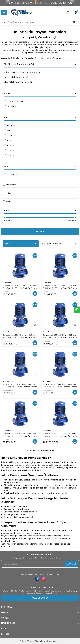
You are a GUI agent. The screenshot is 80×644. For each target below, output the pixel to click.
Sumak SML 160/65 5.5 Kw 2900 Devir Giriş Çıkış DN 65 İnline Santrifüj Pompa (20, 385)
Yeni (6, 201)
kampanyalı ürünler (41, 538)
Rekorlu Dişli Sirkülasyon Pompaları (22, 72)
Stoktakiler (9, 185)
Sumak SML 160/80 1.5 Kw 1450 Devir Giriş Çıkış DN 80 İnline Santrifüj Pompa (60, 336)
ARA (74, 22)
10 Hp (9, 140)
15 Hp (9, 145)
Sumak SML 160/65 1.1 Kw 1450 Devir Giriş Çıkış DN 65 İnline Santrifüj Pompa (20, 287)
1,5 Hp (9, 125)
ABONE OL (71, 564)
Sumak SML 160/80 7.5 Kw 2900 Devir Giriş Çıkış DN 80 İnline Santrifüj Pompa (20, 435)
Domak (10, 106)
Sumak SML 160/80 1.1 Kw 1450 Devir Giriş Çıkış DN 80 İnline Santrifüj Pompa (20, 336)
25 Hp (9, 155)
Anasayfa (6, 58)
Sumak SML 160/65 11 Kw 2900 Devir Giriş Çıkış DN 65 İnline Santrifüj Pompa (60, 435)
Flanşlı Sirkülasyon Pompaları (19, 77)
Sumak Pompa (14, 101)
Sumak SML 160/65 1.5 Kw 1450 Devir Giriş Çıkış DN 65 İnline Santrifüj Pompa (60, 287)
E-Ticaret (31, 641)
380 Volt (11, 174)
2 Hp (9, 130)
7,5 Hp (9, 135)
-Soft (23, 641)
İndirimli (8, 193)
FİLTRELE (40, 231)
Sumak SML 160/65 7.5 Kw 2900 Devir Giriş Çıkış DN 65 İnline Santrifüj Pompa (60, 385)
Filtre (21, 243)
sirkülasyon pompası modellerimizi (22, 544)
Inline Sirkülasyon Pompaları (19, 82)
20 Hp (9, 150)
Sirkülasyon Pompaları (24, 58)
